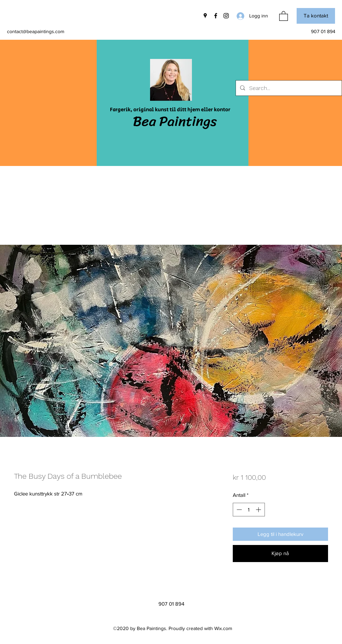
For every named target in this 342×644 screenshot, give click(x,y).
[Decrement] (239, 510)
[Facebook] (216, 16)
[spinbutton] (249, 510)
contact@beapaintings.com (36, 31)
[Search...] (288, 88)
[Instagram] (226, 16)
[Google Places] (205, 16)
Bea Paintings (175, 121)
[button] (284, 16)
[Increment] (259, 510)
